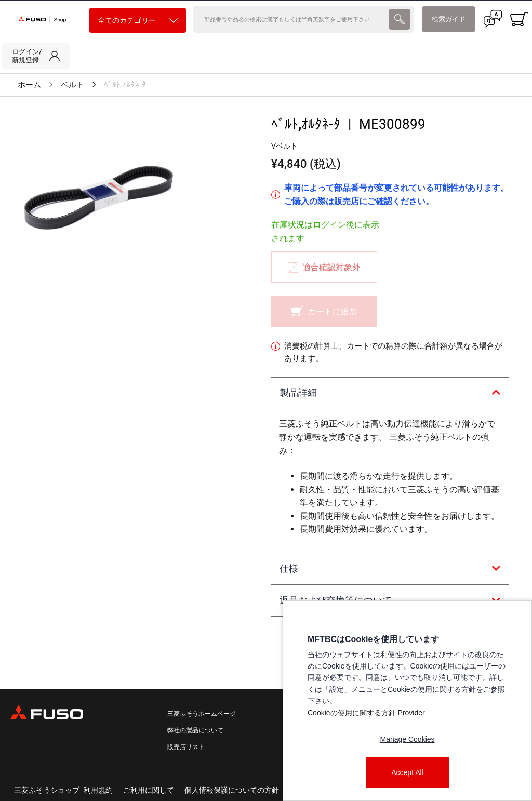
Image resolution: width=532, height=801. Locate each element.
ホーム (29, 85)
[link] (36, 56)
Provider (411, 713)
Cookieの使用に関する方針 (352, 713)
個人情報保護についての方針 (232, 790)
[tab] (390, 393)
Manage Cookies (407, 739)
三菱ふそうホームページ (202, 714)
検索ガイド (449, 19)
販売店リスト (186, 747)
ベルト (72, 85)
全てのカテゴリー (138, 21)
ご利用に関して (149, 790)
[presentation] (400, 19)
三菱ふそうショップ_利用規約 (63, 790)
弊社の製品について (195, 730)
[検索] (290, 19)
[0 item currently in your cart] (519, 19)
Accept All (407, 772)
